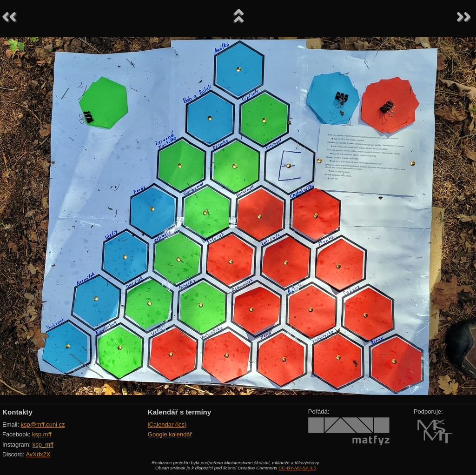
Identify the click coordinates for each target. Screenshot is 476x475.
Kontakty (17, 412)
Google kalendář (170, 434)
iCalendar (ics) (167, 425)
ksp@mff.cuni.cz (43, 425)
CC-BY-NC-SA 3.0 (297, 468)
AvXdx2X (38, 454)
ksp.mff (42, 434)
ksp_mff (43, 445)
